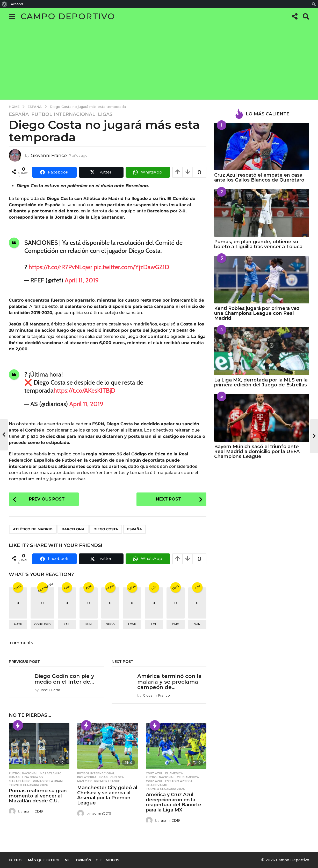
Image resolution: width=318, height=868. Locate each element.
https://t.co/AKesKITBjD (85, 390)
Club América (188, 777)
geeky (110, 624)
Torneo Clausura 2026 (28, 785)
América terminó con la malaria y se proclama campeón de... (169, 682)
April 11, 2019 (82, 280)
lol (154, 624)
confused (42, 624)
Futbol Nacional (23, 773)
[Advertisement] (159, 63)
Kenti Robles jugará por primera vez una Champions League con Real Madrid (257, 313)
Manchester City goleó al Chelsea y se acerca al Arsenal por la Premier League (107, 795)
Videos (113, 860)
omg (176, 624)
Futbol (16, 860)
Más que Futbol (44, 860)
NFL (68, 860)
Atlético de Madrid (33, 529)
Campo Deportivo (68, 16)
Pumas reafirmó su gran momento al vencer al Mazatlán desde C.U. (38, 796)
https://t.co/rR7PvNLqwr (61, 267)
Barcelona (73, 529)
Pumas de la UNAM (48, 781)
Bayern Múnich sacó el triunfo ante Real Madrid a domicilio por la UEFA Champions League (257, 452)
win (197, 624)
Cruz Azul (154, 773)
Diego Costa (106, 529)
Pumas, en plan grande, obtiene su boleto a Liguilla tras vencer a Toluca (258, 244)
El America (174, 773)
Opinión (84, 860)
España (19, 114)
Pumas (14, 777)
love (132, 624)
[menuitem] (5, 4)
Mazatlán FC (51, 773)
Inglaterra (87, 777)
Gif (99, 860)
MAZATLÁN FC (20, 781)
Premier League (107, 781)
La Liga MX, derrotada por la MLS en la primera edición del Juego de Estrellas (261, 382)
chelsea (117, 777)
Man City (84, 781)
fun (89, 624)
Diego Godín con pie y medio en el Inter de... (64, 679)
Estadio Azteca (179, 781)
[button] (12, 16)
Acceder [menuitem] (17, 4)
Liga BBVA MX (33, 777)
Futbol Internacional (63, 114)
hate (18, 624)
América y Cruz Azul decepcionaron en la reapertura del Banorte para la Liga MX (174, 802)
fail (67, 624)
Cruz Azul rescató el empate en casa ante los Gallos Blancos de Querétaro (259, 178)
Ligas (105, 114)
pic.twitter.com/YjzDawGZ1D (132, 267)
